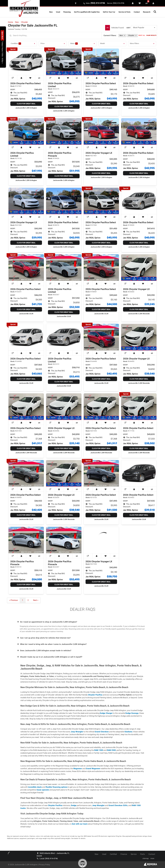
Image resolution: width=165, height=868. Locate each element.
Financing (67, 12)
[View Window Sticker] (13, 78)
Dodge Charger (106, 713)
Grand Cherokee (102, 732)
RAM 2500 (111, 750)
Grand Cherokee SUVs (118, 805)
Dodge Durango (132, 713)
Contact (137, 12)
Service (134, 854)
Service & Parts (124, 12)
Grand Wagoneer (93, 769)
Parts (142, 854)
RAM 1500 (99, 750)
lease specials (43, 790)
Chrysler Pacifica (95, 695)
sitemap (146, 858)
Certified (113, 854)
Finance (124, 854)
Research (147, 12)
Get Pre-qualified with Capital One (87, 12)
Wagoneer (78, 769)
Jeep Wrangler (77, 732)
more (152, 858)
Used (58, 12)
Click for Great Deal (26, 104)
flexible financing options (57, 787)
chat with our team (80, 824)
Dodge (74, 805)
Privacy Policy (44, 865)
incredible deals (35, 787)
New (51, 12)
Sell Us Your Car (109, 12)
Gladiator (128, 732)
